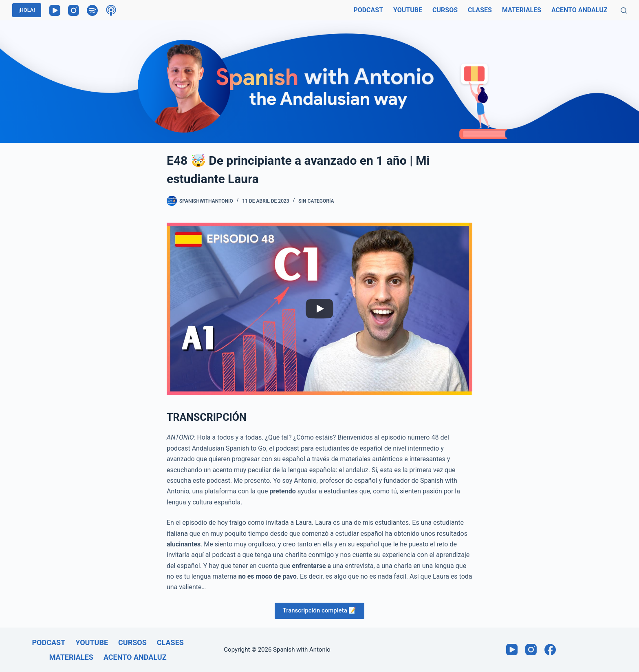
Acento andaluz (580, 10)
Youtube (408, 10)
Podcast (368, 10)
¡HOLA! (27, 10)
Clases (480, 10)
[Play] (319, 309)
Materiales (522, 10)
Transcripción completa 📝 (320, 610)
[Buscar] (624, 10)
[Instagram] (74, 10)
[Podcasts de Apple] (111, 10)
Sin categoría (316, 201)
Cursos (445, 10)
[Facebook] (550, 650)
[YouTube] (55, 10)
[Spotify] (92, 10)
